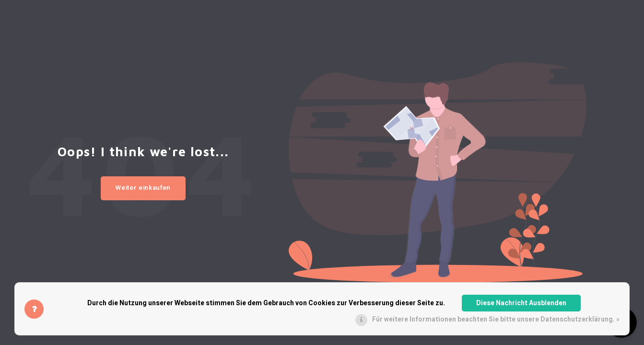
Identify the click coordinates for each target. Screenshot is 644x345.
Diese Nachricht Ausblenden (521, 303)
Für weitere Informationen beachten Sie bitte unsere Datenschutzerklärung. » (496, 319)
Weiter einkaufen (143, 188)
